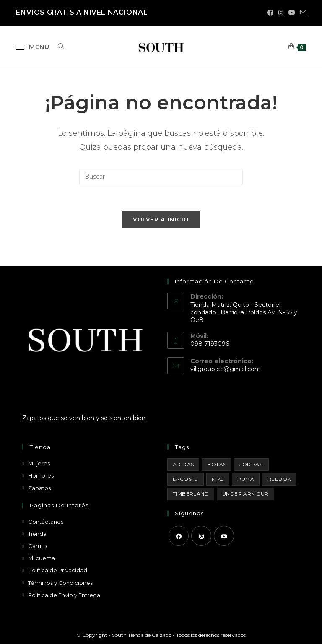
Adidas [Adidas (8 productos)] (183, 464)
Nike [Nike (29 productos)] (218, 479)
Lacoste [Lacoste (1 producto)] (186, 479)
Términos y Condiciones (60, 583)
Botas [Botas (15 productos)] (217, 464)
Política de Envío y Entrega (64, 595)
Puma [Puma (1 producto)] (246, 479)
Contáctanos (46, 522)
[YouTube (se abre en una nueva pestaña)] (292, 13)
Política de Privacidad (58, 570)
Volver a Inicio (161, 219)
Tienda (37, 534)
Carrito (38, 546)
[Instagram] (201, 536)
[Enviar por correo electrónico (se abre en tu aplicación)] (302, 13)
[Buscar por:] (58, 47)
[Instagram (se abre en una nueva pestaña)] (281, 13)
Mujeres (39, 463)
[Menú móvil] (34, 47)
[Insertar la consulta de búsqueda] (161, 177)
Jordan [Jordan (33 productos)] (251, 464)
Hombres (41, 475)
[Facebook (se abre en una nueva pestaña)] (270, 13)
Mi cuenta (42, 558)
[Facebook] (179, 536)
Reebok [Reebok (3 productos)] (279, 479)
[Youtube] (224, 536)
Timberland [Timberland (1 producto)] (191, 494)
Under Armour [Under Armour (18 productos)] (245, 494)
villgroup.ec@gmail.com (226, 369)
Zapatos (39, 488)
